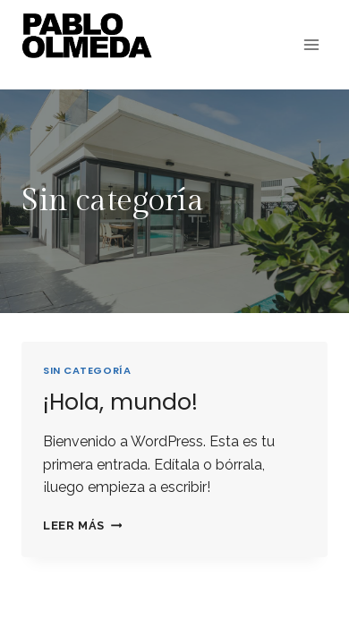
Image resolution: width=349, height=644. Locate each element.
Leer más (82, 525)
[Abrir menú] (311, 44)
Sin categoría (87, 370)
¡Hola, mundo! (120, 402)
